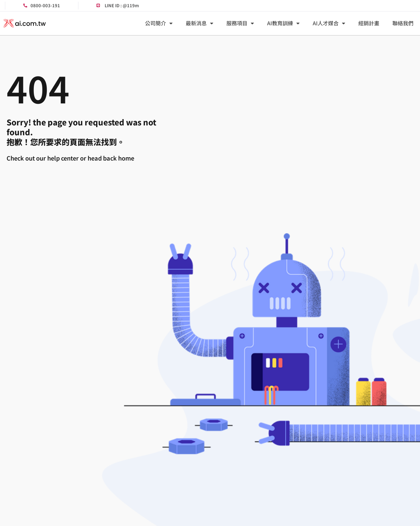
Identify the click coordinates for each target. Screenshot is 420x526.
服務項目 (240, 23)
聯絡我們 (403, 23)
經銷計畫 (369, 23)
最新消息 (199, 23)
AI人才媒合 (329, 23)
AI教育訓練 (283, 23)
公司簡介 (159, 23)
